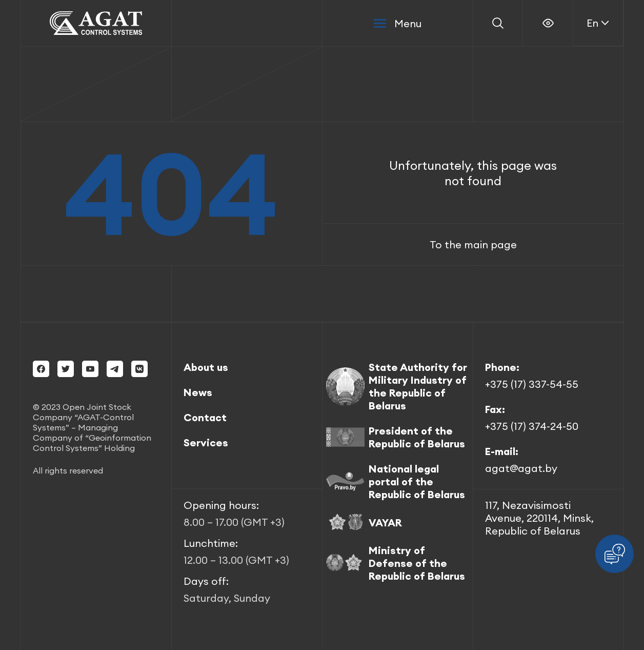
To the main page (473, 244)
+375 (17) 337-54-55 (532, 384)
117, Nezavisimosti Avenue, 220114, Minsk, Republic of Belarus (539, 518)
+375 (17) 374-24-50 (532, 426)
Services (206, 442)
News (198, 392)
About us (206, 367)
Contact (205, 417)
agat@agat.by (521, 468)
